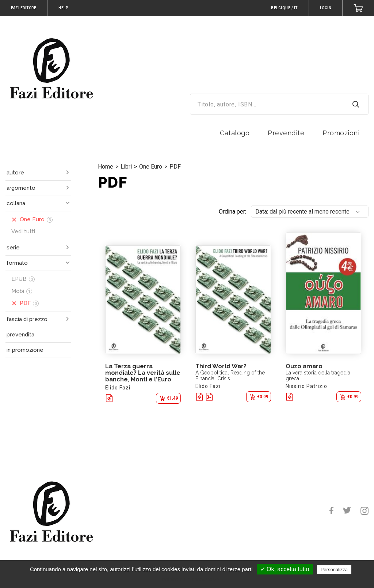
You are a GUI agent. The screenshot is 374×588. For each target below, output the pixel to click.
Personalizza (334, 570)
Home (106, 167)
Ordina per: (232, 212)
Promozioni (341, 133)
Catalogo (235, 133)
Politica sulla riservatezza (190, 580)
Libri (126, 167)
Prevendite (286, 133)
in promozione (25, 350)
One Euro (151, 167)
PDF (175, 167)
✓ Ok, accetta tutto (285, 569)
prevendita (20, 335)
